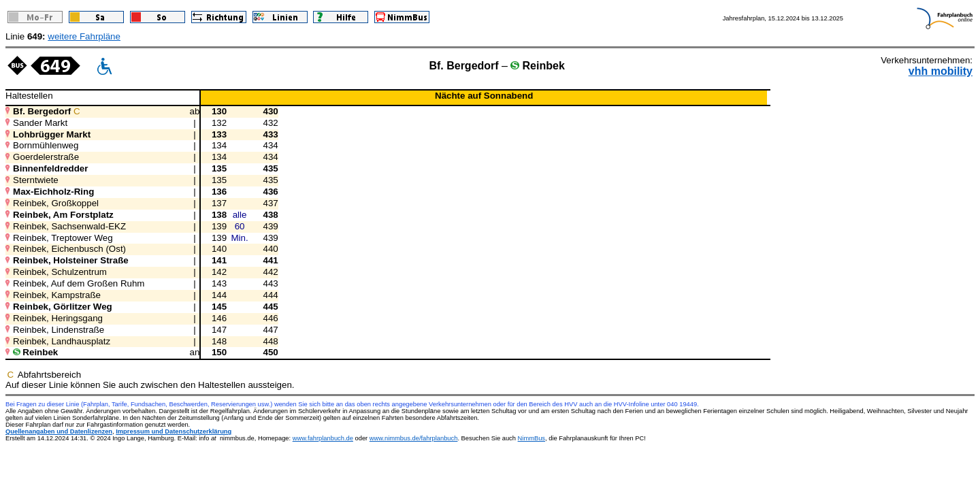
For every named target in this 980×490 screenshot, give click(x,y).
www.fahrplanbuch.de (323, 438)
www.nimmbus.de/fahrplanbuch (414, 438)
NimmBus (532, 438)
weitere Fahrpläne (84, 36)
